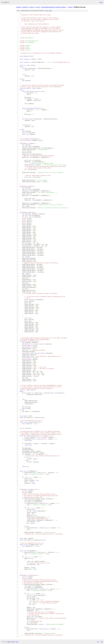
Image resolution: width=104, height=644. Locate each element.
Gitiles (9, 642)
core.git (37, 7)
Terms (17, 642)
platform (25, 7)
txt (98, 642)
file (46, 11)
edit (50, 11)
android (19, 7)
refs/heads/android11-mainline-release (53, 7)
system (32, 7)
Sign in (101, 2)
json (101, 642)
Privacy (13, 642)
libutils (71, 7)
